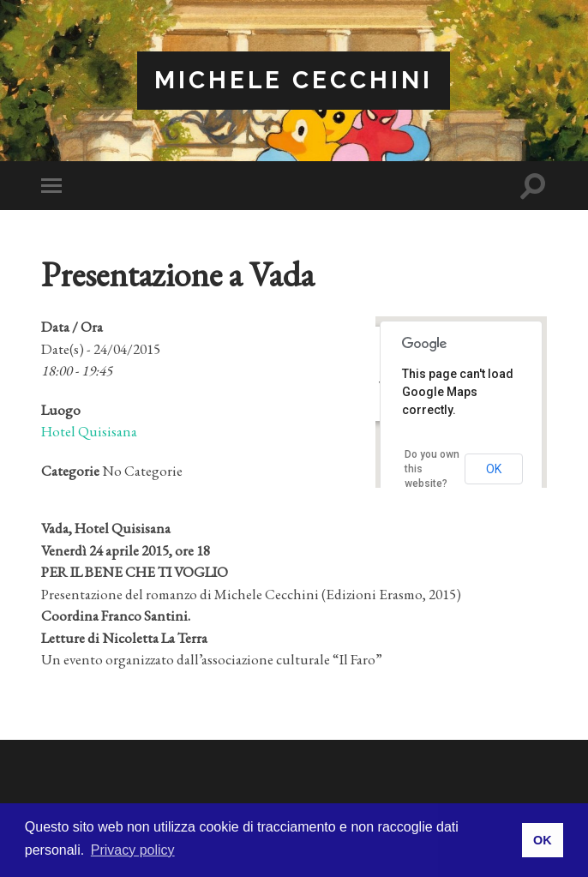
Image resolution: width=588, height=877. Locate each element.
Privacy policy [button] (133, 850)
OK (494, 469)
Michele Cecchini (294, 80)
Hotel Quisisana (89, 431)
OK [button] (543, 840)
